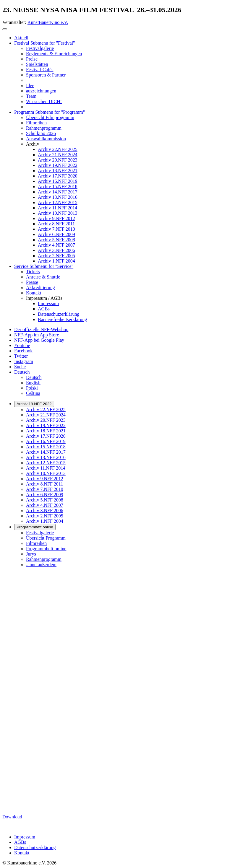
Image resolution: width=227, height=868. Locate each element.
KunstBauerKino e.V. (48, 22)
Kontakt (22, 853)
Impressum (25, 837)
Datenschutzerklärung (35, 847)
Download (12, 817)
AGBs (20, 842)
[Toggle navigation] (5, 29)
